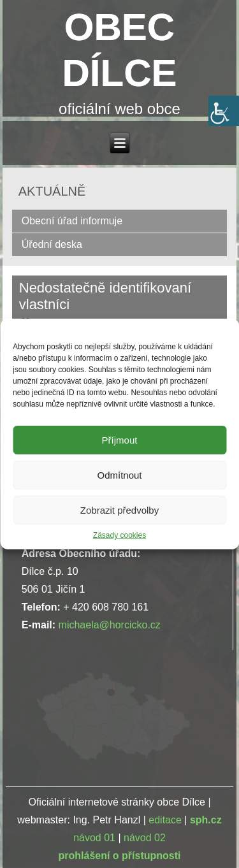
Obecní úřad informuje (72, 221)
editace (165, 820)
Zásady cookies (119, 535)
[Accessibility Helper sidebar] (224, 111)
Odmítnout (119, 475)
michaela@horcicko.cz (110, 625)
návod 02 (145, 838)
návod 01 (94, 838)
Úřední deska (52, 244)
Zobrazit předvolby (119, 510)
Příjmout (120, 440)
